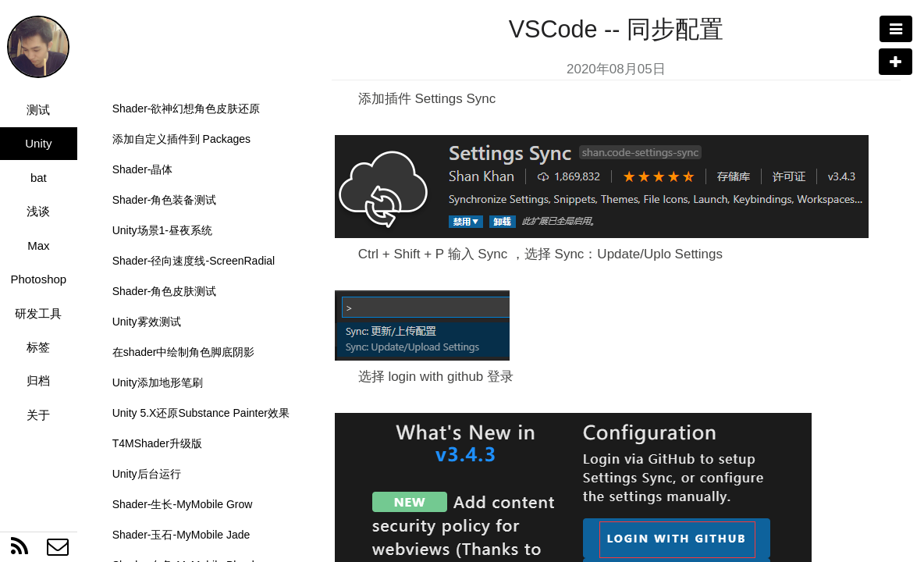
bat (39, 178)
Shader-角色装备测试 (165, 200)
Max (38, 245)
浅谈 (38, 211)
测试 (38, 110)
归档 (38, 381)
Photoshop (38, 279)
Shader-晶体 (143, 169)
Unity (38, 143)
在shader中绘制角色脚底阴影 (184, 352)
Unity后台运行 (147, 474)
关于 (38, 415)
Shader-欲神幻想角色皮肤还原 (187, 108)
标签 (38, 347)
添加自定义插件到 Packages (181, 139)
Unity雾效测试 (147, 322)
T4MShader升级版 (157, 443)
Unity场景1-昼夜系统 (162, 230)
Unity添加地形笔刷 (158, 382)
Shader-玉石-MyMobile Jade (181, 535)
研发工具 (38, 313)
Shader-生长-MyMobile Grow (183, 504)
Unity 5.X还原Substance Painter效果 (201, 413)
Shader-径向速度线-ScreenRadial (194, 261)
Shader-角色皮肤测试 (165, 291)
